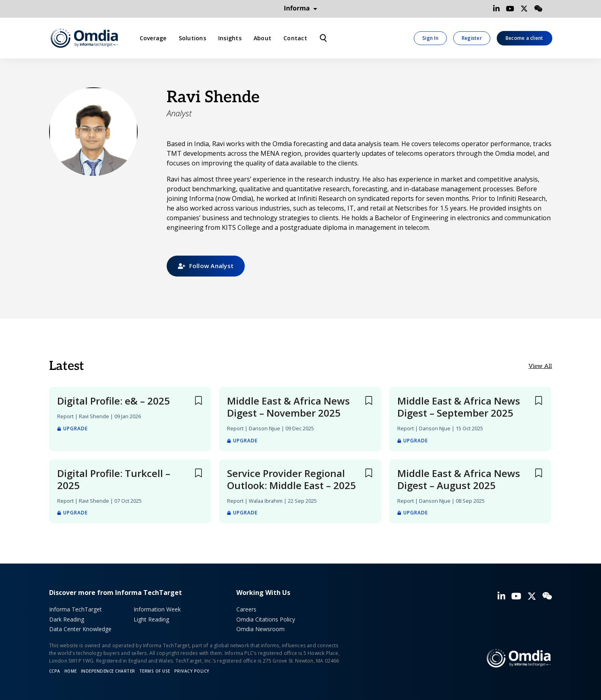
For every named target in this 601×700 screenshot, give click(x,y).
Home (71, 671)
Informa (301, 8)
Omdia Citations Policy (266, 619)
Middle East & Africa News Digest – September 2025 (459, 407)
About (262, 38)
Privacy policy (192, 671)
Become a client (525, 38)
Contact (295, 38)
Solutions (192, 38)
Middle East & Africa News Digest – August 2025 (459, 479)
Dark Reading (67, 619)
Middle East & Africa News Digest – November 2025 (288, 407)
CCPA (55, 671)
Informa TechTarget (75, 609)
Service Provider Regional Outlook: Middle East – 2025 (291, 479)
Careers (246, 609)
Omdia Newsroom (260, 629)
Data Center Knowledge (80, 629)
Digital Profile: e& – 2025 (114, 401)
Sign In (430, 38)
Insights (230, 38)
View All (540, 366)
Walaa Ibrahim (266, 501)
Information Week (157, 609)
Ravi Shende (94, 416)
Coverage (153, 38)
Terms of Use (155, 671)
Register (472, 38)
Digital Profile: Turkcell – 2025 (114, 479)
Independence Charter (108, 671)
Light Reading (151, 619)
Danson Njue (264, 428)
